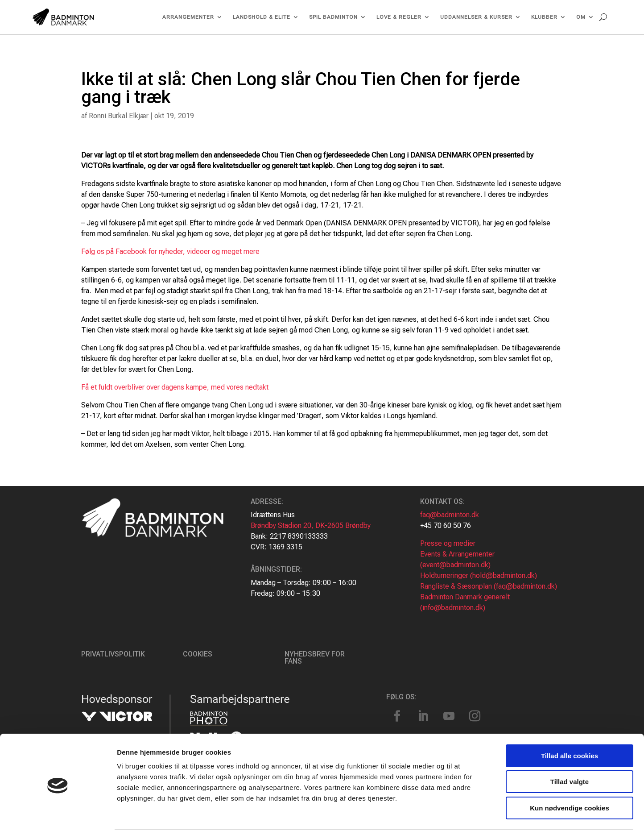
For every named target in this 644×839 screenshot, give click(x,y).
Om (581, 17)
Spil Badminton (333, 17)
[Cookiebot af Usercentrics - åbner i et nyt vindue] (58, 822)
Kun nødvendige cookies (570, 782)
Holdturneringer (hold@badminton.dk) (479, 575)
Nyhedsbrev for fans (315, 658)
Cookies (198, 654)
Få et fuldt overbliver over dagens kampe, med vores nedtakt (175, 387)
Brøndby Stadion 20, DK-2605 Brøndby (311, 525)
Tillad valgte (570, 756)
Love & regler (399, 17)
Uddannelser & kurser (476, 17)
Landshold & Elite (262, 17)
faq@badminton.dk (450, 515)
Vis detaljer (464, 821)
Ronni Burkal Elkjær (119, 116)
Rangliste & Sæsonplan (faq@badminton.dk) (489, 586)
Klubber (544, 17)
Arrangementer (188, 17)
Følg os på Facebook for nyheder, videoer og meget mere (171, 251)
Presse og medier (448, 543)
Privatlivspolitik (113, 654)
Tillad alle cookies (570, 730)
